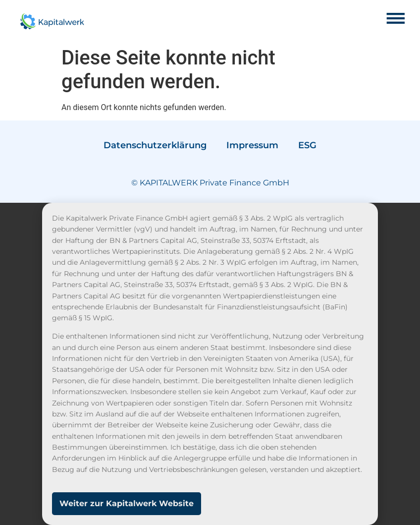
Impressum (252, 145)
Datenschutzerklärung (155, 145)
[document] (210, 364)
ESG (307, 145)
